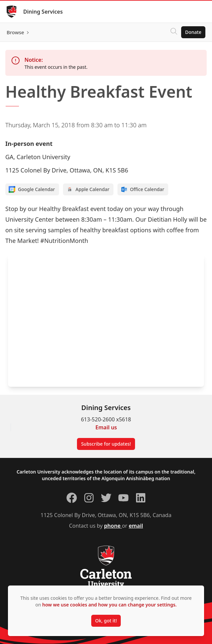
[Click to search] (174, 32)
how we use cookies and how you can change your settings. (109, 605)
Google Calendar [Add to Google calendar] (32, 189)
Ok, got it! (106, 621)
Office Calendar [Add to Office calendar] (142, 189)
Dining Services (43, 12)
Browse (15, 32)
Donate (193, 32)
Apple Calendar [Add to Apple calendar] (88, 189)
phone (113, 526)
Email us (106, 427)
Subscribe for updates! (106, 444)
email (136, 526)
